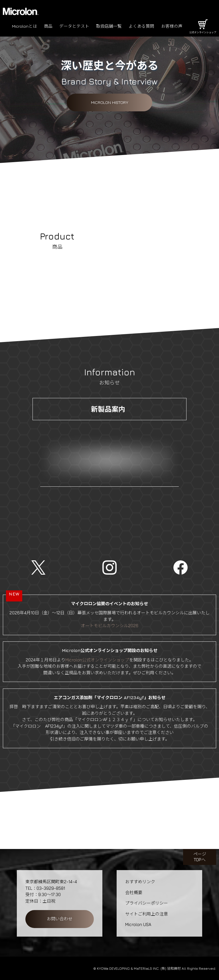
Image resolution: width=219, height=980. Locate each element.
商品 (48, 26)
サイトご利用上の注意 (147, 914)
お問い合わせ (60, 919)
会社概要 (134, 893)
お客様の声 (172, 26)
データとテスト (74, 26)
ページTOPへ (200, 857)
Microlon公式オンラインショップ (97, 660)
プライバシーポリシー (147, 903)
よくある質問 (141, 26)
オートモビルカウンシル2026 (110, 626)
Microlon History (110, 102)
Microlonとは (24, 26)
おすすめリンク (140, 882)
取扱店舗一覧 (109, 26)
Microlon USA (138, 924)
